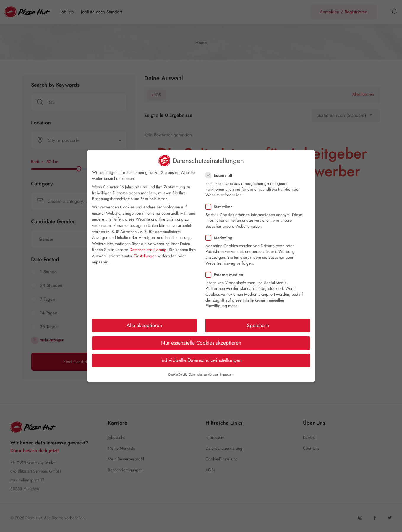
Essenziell (221, 175)
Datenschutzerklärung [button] (203, 375)
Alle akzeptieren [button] (144, 325)
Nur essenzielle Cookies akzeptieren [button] (201, 343)
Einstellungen (145, 256)
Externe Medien (226, 275)
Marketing (221, 238)
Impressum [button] (227, 375)
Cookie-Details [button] (178, 375)
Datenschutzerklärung (148, 250)
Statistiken (221, 207)
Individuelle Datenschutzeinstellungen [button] (201, 360)
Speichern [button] (258, 325)
